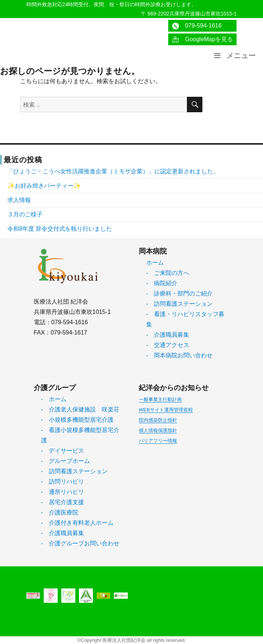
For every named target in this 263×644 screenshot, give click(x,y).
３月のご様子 (25, 214)
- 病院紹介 (162, 283)
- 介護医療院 (60, 512)
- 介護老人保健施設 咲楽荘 (80, 409)
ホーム (155, 263)
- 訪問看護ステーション (179, 304)
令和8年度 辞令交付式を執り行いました (60, 229)
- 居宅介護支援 (63, 502)
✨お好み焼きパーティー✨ (44, 186)
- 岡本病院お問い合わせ (179, 355)
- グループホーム (66, 461)
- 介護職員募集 (168, 335)
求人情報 (19, 200)
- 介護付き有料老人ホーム (77, 523)
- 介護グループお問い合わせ (80, 543)
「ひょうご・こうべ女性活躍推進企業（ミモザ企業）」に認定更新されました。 (113, 171)
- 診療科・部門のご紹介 (179, 293)
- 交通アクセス (168, 345)
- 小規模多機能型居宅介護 (77, 420)
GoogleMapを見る (203, 40)
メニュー (234, 56)
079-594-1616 (197, 26)
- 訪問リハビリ (63, 482)
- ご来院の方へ (168, 273)
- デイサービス (63, 451)
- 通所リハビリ (63, 492)
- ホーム (54, 399)
